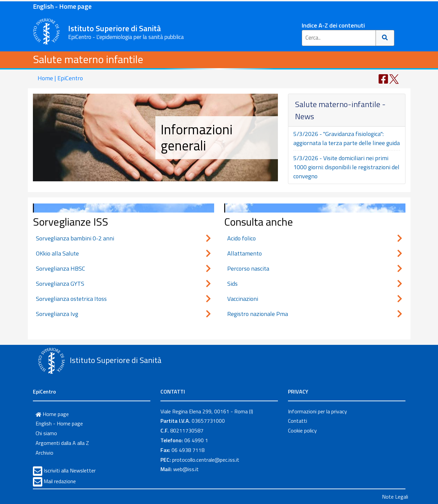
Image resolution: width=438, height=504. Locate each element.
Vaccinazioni (315, 299)
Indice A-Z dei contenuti (333, 25)
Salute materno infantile (88, 59)
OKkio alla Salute (124, 253)
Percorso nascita (315, 268)
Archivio (44, 453)
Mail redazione (60, 481)
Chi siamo (46, 433)
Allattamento (315, 253)
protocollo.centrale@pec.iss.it (206, 460)
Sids (315, 284)
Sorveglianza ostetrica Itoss (124, 299)
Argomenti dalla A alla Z (62, 443)
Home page (52, 414)
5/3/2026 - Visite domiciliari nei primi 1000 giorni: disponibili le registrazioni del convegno (346, 167)
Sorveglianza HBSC (124, 268)
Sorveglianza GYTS (124, 284)
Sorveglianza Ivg (124, 314)
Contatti (298, 421)
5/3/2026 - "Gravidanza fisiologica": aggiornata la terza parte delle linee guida (347, 138)
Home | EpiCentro (60, 78)
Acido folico (315, 238)
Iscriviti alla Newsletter (70, 470)
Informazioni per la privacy (318, 411)
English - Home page (62, 6)
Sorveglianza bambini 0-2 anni (124, 238)
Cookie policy (302, 430)
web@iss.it (186, 469)
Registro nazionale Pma (315, 314)
